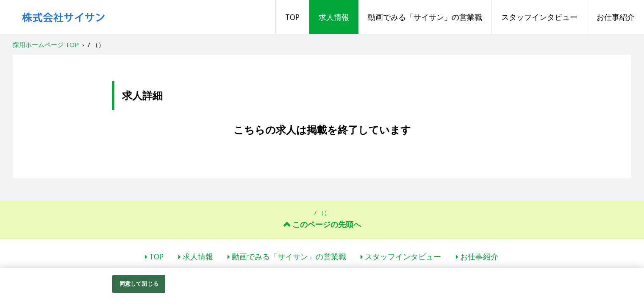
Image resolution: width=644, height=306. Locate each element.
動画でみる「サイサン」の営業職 (425, 17)
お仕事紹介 (616, 17)
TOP (292, 17)
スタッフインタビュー (539, 17)
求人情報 (334, 17)
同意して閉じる (139, 284)
